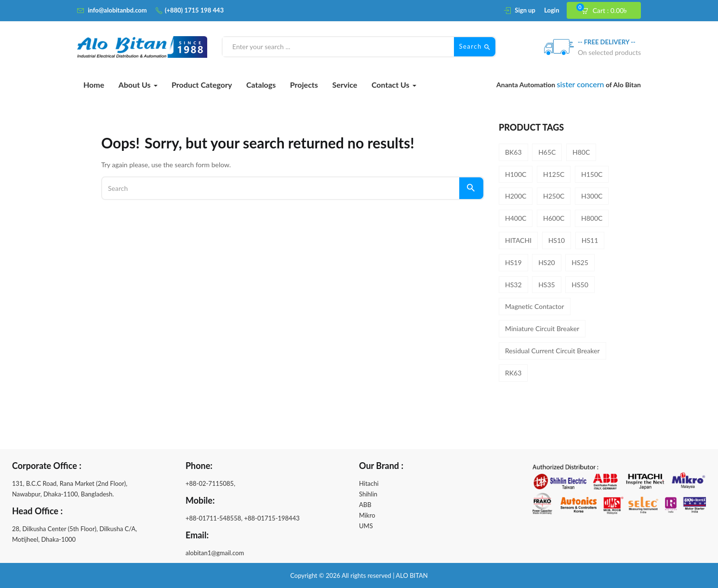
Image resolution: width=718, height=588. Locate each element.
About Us (138, 85)
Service (345, 85)
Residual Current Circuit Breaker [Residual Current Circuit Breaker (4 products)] (552, 351)
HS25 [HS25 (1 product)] (580, 262)
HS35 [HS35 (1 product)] (547, 285)
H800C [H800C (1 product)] (592, 218)
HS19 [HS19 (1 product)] (513, 262)
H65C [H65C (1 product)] (547, 152)
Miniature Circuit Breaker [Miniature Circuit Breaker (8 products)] (542, 328)
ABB (365, 505)
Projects (304, 85)
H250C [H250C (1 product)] (554, 196)
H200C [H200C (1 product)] (516, 196)
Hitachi (369, 483)
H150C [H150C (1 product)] (592, 174)
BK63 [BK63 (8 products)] (513, 152)
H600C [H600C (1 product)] (554, 218)
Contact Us (394, 85)
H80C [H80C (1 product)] (581, 152)
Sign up (525, 10)
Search (475, 47)
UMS (366, 526)
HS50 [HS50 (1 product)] (580, 285)
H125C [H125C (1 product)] (554, 174)
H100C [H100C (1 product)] (516, 174)
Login (552, 10)
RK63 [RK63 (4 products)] (513, 373)
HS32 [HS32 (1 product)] (513, 285)
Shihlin (368, 494)
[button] (608, 11)
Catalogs (261, 85)
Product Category (202, 85)
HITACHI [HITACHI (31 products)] (518, 240)
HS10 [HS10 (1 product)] (557, 240)
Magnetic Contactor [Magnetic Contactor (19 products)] (535, 306)
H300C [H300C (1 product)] (592, 196)
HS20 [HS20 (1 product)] (547, 262)
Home (94, 85)
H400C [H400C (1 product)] (516, 218)
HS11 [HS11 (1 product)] (590, 240)
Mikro (367, 515)
